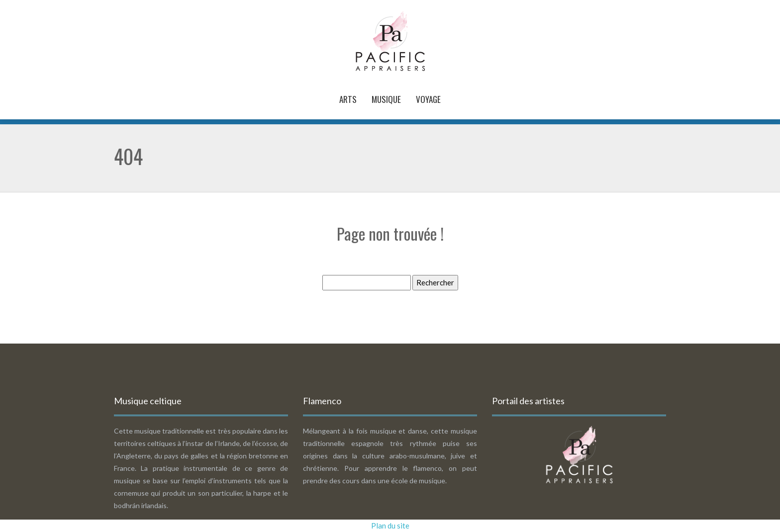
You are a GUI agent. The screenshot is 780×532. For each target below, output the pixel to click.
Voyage (428, 99)
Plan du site (390, 526)
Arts (348, 99)
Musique (386, 99)
